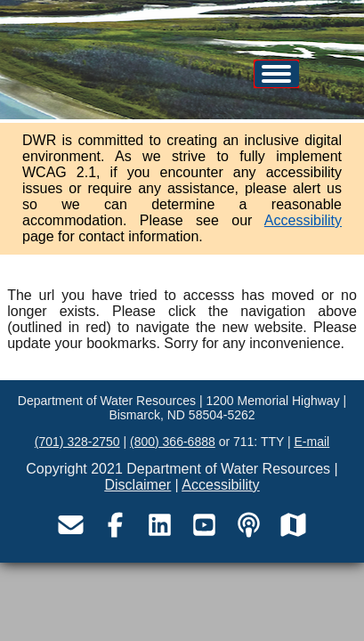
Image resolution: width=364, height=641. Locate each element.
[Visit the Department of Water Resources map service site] (294, 524)
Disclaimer (138, 485)
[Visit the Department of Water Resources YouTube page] (205, 524)
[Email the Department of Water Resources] (71, 524)
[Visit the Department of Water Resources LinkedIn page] (160, 524)
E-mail (311, 442)
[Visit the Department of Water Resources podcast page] (249, 524)
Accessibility (303, 220)
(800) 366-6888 (173, 442)
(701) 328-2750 (77, 442)
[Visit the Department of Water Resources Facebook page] (116, 524)
